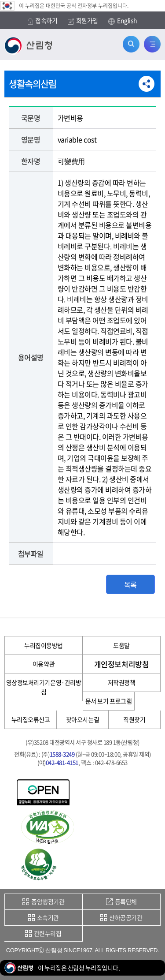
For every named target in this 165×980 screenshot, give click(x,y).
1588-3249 (62, 754)
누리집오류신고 (31, 719)
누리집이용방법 (44, 645)
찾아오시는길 (82, 719)
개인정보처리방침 (121, 664)
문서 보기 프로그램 (108, 701)
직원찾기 (134, 719)
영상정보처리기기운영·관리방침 (44, 687)
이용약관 (44, 664)
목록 (130, 584)
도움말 (121, 645)
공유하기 (147, 84)
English (123, 21)
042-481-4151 (62, 762)
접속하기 (42, 21)
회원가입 (83, 21)
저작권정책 (122, 682)
